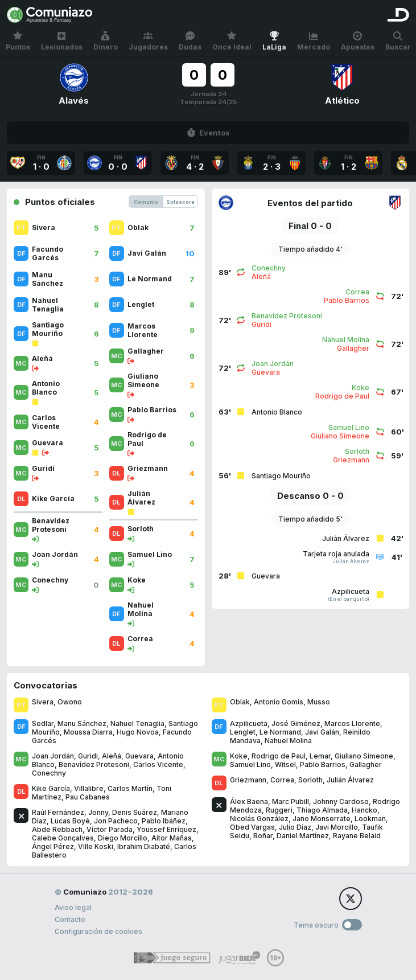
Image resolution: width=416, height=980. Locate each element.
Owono (70, 702)
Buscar (398, 41)
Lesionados (62, 41)
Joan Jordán (53, 756)
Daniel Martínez (303, 836)
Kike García (51, 788)
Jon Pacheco (116, 821)
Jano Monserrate (322, 819)
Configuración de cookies (98, 931)
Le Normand (280, 732)
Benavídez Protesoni (94, 764)
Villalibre (89, 788)
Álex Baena (249, 801)
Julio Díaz (295, 827)
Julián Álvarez (350, 780)
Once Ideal (232, 41)
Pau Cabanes (88, 797)
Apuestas (358, 41)
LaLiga (274, 41)
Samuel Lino (250, 764)
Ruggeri (279, 810)
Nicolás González (259, 819)
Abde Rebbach (57, 829)
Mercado (314, 41)
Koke (239, 756)
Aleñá (112, 756)
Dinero (106, 41)
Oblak (240, 702)
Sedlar (43, 723)
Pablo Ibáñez (164, 821)
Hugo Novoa (138, 732)
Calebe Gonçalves (63, 838)
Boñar (263, 836)
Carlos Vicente (158, 764)
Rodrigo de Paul (279, 756)
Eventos (208, 133)
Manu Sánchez (82, 723)
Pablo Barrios (323, 764)
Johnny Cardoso (341, 801)
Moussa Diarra (88, 732)
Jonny (98, 812)
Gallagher (366, 764)
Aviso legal (73, 907)
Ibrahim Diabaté (144, 846)
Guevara (139, 756)
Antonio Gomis (279, 702)
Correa (282, 780)
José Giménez (296, 723)
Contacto (70, 919)
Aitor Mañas (172, 838)
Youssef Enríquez (166, 829)
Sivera (43, 702)
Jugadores (148, 41)
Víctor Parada (110, 829)
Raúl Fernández (58, 812)
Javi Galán (322, 732)
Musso (319, 702)
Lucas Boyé (70, 821)
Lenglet (243, 732)
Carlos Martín (130, 788)
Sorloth (310, 780)
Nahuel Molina (288, 741)
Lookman (370, 819)
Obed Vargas (252, 827)
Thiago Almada (322, 810)
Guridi (88, 756)
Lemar (320, 756)
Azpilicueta (249, 723)
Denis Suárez (135, 812)
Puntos (18, 41)
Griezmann (248, 780)
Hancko (364, 810)
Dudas (190, 41)
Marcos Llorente (352, 723)
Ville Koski (96, 846)
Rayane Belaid (357, 836)
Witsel (285, 764)
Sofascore (180, 202)
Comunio (146, 202)
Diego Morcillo (123, 838)
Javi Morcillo (337, 827)
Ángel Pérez (53, 846)
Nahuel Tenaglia (137, 723)
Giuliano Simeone (364, 756)
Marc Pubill (291, 801)
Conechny (49, 773)
